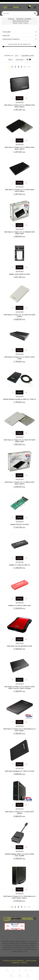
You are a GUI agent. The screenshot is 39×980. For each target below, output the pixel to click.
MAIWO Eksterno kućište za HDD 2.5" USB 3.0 (19, 399)
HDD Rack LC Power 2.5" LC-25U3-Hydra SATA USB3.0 (19, 190)
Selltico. (24, 963)
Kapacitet (19, 35)
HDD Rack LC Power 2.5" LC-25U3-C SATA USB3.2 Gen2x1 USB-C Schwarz (19, 687)
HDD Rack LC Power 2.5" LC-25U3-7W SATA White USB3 (19, 441)
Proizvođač (19, 32)
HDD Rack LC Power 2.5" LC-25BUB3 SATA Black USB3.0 (19, 106)
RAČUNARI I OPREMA (24, 19)
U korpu (19, 98)
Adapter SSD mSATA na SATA (19, 274)
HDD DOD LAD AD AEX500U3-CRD (20, 646)
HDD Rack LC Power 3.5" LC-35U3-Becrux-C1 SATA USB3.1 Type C (19, 897)
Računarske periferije (21, 21)
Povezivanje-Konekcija (19, 39)
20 (17, 56)
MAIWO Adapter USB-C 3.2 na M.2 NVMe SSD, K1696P (19, 855)
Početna (11, 19)
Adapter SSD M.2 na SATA (19, 524)
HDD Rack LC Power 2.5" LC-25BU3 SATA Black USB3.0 (19, 148)
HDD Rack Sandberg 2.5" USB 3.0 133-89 (20, 771)
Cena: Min (20, 60)
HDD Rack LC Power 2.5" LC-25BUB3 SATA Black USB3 (19, 233)
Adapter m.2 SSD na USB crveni (19, 605)
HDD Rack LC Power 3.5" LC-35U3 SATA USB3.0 (19, 812)
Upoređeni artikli (28, 56)
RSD (11, 60)
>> (29, 67)
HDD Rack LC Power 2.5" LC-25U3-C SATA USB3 (19, 358)
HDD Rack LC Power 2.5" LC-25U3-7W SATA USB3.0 (19, 316)
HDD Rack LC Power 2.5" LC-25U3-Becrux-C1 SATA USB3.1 (19, 730)
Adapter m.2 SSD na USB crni (19, 565)
